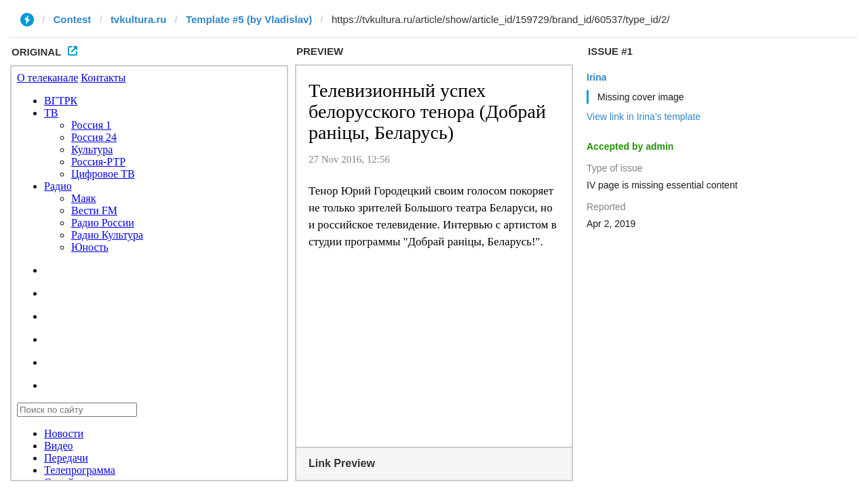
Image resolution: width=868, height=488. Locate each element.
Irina (597, 77)
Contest (73, 19)
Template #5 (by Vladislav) (249, 19)
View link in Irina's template (644, 117)
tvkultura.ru (139, 19)
